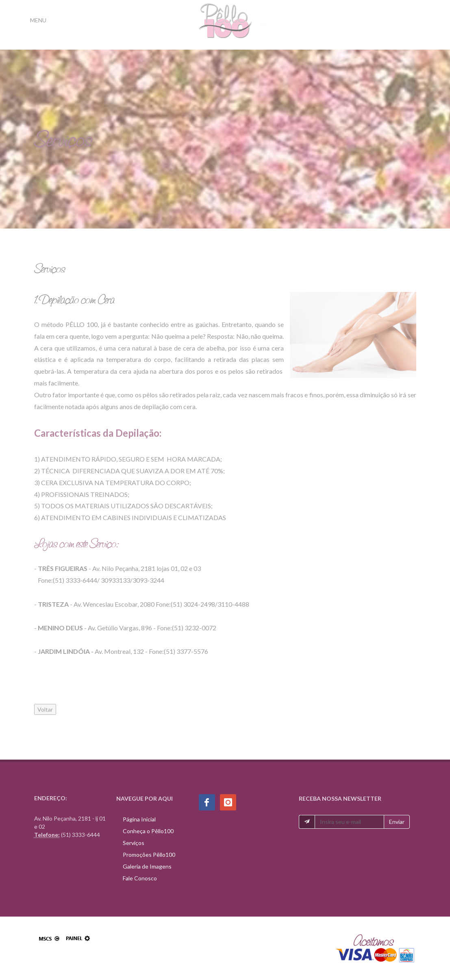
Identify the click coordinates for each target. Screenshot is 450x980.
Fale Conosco (140, 878)
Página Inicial (139, 819)
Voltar (45, 709)
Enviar (397, 822)
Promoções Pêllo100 (149, 855)
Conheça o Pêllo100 (148, 831)
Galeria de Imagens (147, 866)
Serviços (134, 843)
